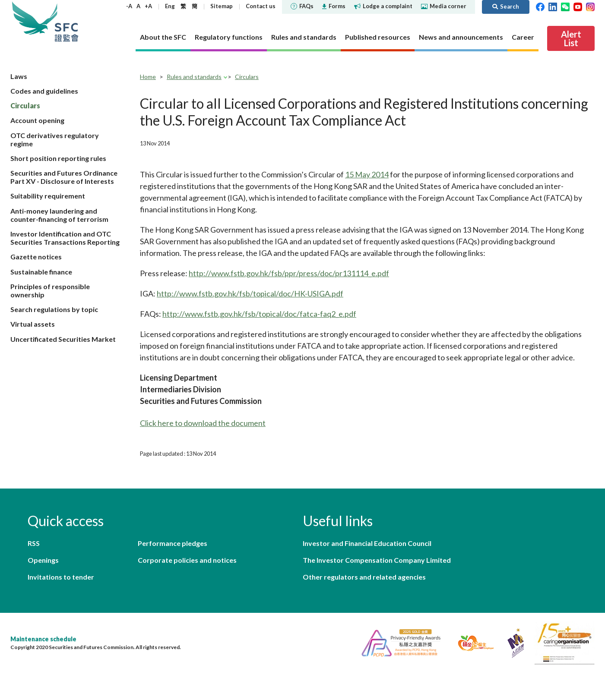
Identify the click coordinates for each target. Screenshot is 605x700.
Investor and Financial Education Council (367, 543)
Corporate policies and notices (187, 560)
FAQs (302, 6)
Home (148, 77)
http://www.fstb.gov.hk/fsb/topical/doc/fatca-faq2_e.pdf (259, 314)
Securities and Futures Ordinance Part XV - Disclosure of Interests (64, 177)
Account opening (37, 120)
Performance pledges (173, 543)
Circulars (25, 106)
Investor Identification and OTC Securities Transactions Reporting (65, 238)
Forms (334, 6)
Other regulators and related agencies (364, 577)
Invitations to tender (61, 577)
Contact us (261, 6)
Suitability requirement (48, 196)
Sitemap (222, 6)
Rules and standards (194, 77)
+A (148, 6)
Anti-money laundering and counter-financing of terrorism (59, 215)
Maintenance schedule (43, 639)
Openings (43, 560)
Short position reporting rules (58, 158)
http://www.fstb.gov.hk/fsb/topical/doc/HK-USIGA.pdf (250, 293)
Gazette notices (36, 257)
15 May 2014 (367, 174)
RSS (34, 543)
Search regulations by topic (54, 309)
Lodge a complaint (383, 6)
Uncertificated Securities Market (63, 339)
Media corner (444, 6)
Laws (19, 76)
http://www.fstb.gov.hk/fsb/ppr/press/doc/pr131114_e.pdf (289, 273)
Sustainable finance (41, 272)
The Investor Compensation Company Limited (377, 560)
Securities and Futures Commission (67, 21)
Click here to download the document (203, 423)
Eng (170, 6)
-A (129, 6)
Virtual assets (33, 324)
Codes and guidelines (44, 91)
